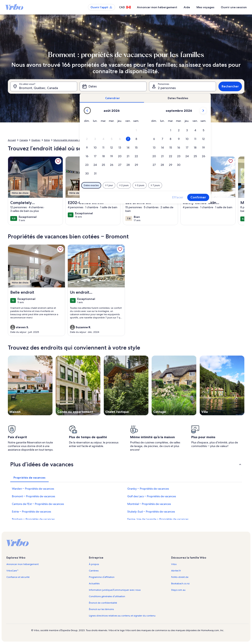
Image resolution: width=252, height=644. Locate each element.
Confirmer (198, 197)
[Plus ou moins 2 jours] (124, 185)
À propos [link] (94, 564)
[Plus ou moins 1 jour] (109, 185)
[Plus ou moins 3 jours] (140, 185)
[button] (136, 130)
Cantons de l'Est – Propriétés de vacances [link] (38, 504)
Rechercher (230, 86)
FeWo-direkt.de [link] (180, 577)
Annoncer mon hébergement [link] (23, 564)
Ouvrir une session (234, 7)
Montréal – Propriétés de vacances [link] (149, 504)
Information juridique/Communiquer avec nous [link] (115, 590)
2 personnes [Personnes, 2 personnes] (167, 88)
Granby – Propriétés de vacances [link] (148, 489)
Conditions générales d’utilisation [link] (107, 596)
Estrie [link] (47, 140)
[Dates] (113, 86)
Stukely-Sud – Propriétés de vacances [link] (151, 512)
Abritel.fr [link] (176, 571)
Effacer (178, 197)
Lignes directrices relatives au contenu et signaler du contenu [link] (122, 616)
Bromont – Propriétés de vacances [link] (33, 496)
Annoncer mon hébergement (157, 7)
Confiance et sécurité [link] (18, 577)
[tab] (112, 98)
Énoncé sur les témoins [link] (101, 609)
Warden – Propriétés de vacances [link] (33, 489)
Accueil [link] (12, 140)
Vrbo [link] (174, 564)
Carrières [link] (94, 571)
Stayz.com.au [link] (178, 590)
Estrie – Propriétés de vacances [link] (31, 512)
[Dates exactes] (91, 185)
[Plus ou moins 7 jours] (155, 185)
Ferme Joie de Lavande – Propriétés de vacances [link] (158, 519)
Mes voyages (205, 7)
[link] (58, 161)
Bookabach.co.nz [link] (180, 583)
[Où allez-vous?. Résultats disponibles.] (44, 86)
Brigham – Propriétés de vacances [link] (33, 519)
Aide (187, 7)
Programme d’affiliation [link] (102, 577)
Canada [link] (24, 140)
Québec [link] (36, 140)
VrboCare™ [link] (12, 571)
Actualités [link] (94, 583)
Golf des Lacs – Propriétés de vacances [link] (152, 496)
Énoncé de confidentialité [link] (103, 603)
